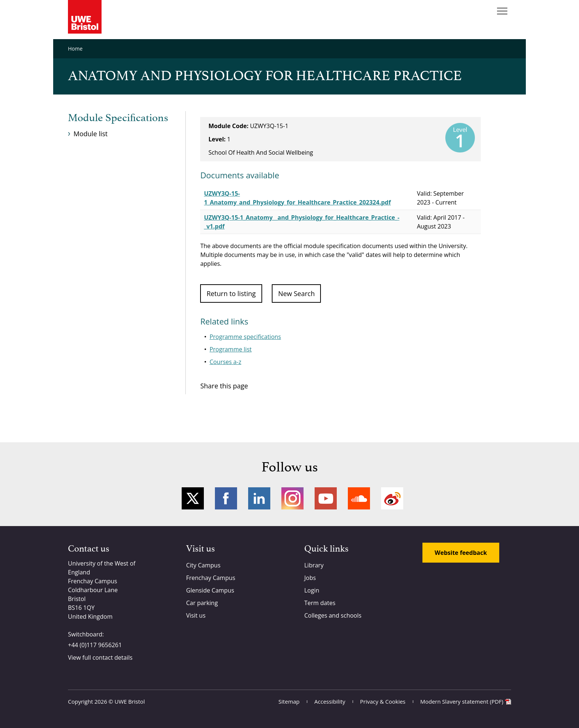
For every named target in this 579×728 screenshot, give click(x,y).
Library (314, 565)
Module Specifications (118, 118)
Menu (502, 11)
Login (312, 590)
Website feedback (461, 553)
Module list (90, 134)
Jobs (310, 578)
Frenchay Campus (211, 578)
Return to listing (231, 293)
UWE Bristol (130, 701)
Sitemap (289, 701)
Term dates (320, 603)
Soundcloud (359, 498)
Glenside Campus (210, 590)
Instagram (292, 498)
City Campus (203, 565)
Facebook (226, 498)
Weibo (392, 498)
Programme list (230, 349)
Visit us (196, 615)
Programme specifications (245, 337)
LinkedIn (259, 498)
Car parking (202, 603)
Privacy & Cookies (383, 701)
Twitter (193, 498)
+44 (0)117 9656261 (95, 645)
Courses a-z (225, 362)
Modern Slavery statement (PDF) (462, 701)
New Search (296, 293)
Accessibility (330, 701)
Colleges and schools (333, 615)
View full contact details (100, 657)
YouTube (326, 498)
